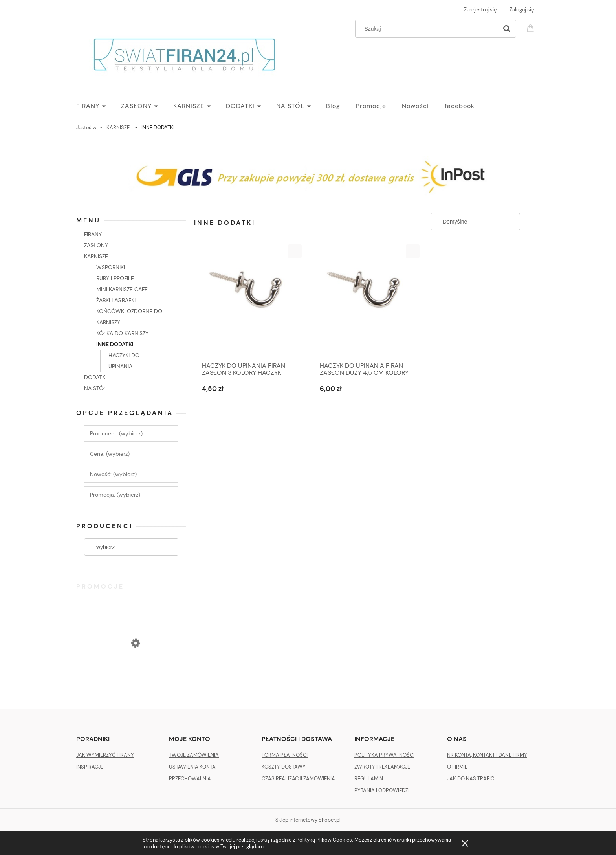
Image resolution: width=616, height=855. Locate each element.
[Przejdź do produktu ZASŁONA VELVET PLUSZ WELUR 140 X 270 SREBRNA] (131, 675)
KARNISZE (96, 256)
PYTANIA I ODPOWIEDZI (382, 790)
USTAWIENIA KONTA (192, 767)
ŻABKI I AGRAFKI (116, 300)
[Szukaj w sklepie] (428, 29)
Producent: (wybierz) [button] (116, 433)
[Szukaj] (507, 29)
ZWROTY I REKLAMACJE (382, 767)
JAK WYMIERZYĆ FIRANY (105, 755)
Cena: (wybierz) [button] (110, 454)
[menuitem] (99, 106)
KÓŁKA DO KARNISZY (122, 333)
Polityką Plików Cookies (324, 840)
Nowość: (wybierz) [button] (113, 474)
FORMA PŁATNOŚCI (285, 755)
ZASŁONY (96, 245)
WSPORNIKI (111, 267)
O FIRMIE (457, 767)
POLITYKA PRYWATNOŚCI (384, 755)
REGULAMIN (369, 779)
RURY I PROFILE (115, 278)
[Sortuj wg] (475, 222)
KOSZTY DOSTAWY (284, 767)
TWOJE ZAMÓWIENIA (194, 755)
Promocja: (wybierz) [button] (115, 495)
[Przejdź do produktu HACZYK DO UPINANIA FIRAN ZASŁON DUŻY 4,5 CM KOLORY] (367, 301)
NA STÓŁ (95, 388)
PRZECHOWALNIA (190, 779)
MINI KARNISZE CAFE (122, 289)
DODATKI (95, 377)
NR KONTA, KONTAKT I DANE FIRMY (487, 755)
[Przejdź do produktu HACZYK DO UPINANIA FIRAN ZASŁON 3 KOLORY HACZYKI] (249, 301)
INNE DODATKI (115, 344)
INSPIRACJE (90, 767)
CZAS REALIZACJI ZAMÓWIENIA (298, 779)
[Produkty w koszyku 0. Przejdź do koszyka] (532, 28)
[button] (295, 251)
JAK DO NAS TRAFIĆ (471, 779)
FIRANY (93, 234)
